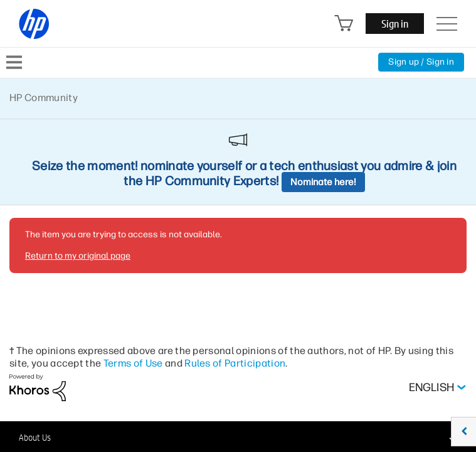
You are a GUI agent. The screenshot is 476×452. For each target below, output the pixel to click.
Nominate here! (323, 182)
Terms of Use (133, 363)
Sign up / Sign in (421, 62)
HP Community (44, 98)
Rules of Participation (235, 363)
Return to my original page (78, 256)
